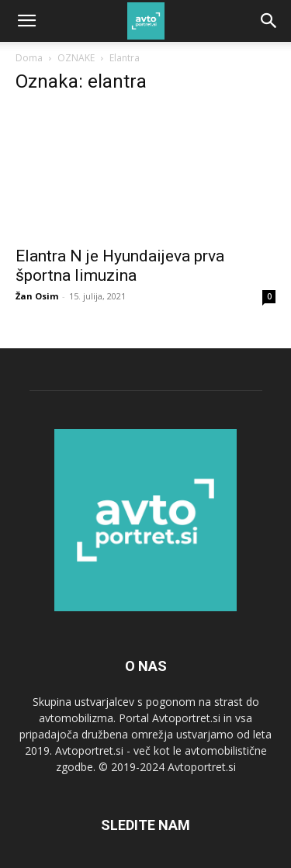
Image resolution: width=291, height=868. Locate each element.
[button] (26, 21)
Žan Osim (37, 296)
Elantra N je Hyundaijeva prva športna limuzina (120, 266)
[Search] (269, 21)
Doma (29, 58)
